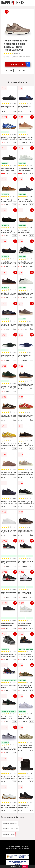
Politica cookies (23, 849)
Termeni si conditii (13, 847)
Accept (25, 866)
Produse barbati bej (10, 823)
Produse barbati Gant (11, 829)
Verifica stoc (21, 64)
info (15, 111)
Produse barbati (9, 834)
